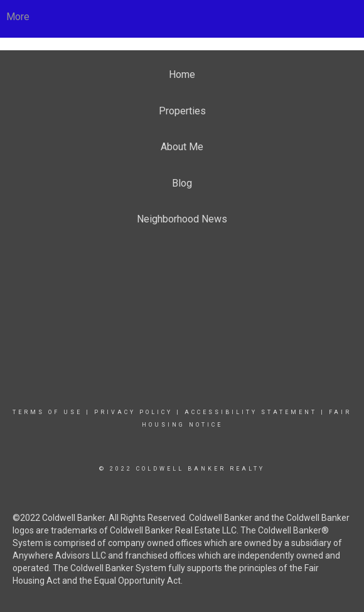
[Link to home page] (182, 17)
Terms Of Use (47, 412)
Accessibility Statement (251, 412)
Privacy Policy (133, 412)
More (18, 17)
